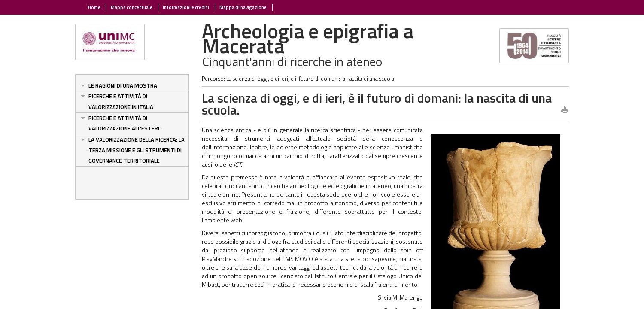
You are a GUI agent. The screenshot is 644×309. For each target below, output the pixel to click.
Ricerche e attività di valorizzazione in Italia (121, 101)
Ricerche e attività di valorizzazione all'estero (125, 123)
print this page (565, 110)
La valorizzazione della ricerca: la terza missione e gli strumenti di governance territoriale (137, 150)
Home (94, 7)
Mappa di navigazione (243, 7)
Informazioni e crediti (186, 7)
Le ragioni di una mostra (123, 85)
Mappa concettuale (132, 7)
